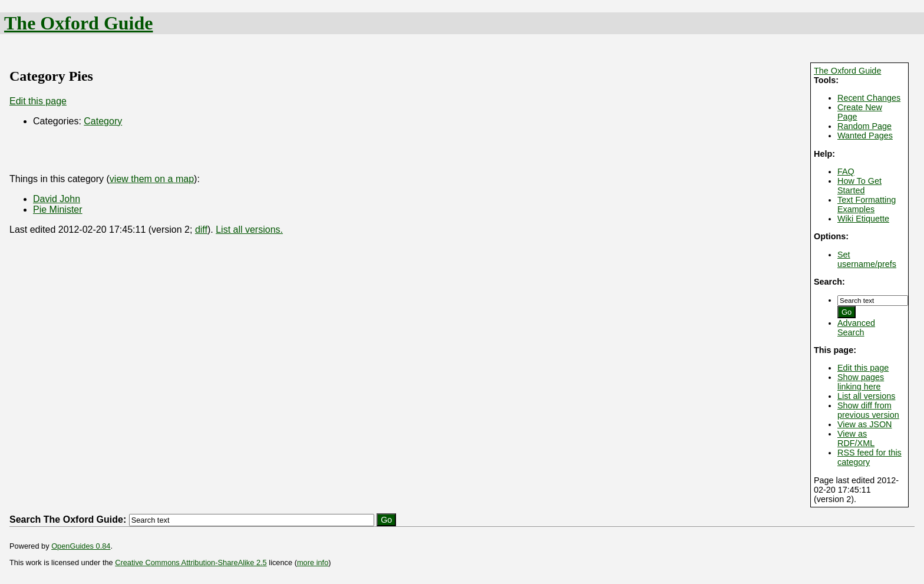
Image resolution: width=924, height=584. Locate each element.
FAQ (846, 171)
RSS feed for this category (869, 457)
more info (313, 562)
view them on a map (152, 179)
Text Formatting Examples (867, 204)
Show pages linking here (861, 382)
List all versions (866, 396)
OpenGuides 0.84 (81, 546)
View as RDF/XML (856, 438)
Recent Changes (869, 98)
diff (201, 230)
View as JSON (865, 424)
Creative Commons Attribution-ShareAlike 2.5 (191, 562)
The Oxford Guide (78, 23)
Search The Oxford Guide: (68, 519)
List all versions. (249, 230)
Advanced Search (856, 328)
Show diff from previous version (868, 410)
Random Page (864, 126)
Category (103, 121)
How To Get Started (859, 186)
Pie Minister (58, 209)
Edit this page (863, 368)
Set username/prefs (867, 259)
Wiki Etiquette (863, 219)
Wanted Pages (865, 136)
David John (57, 199)
